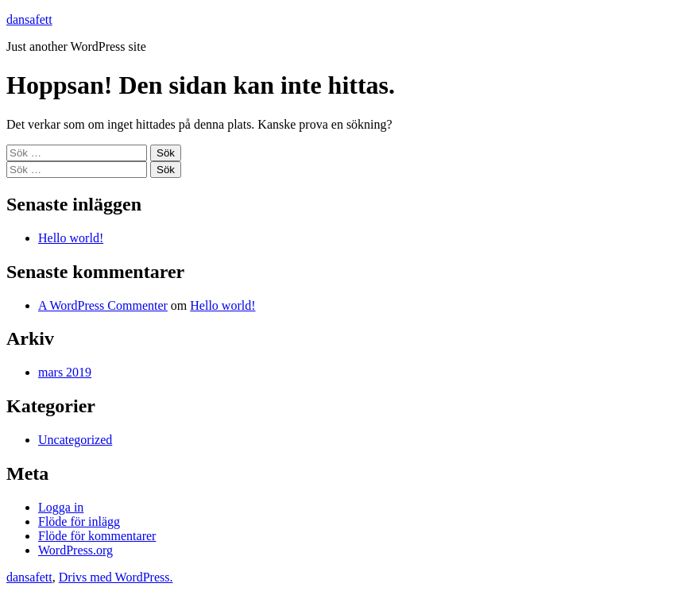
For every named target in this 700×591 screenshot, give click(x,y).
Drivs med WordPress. (116, 577)
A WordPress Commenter (103, 305)
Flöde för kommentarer (97, 536)
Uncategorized (75, 440)
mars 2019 (65, 372)
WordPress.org (75, 550)
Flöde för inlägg (79, 521)
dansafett (29, 19)
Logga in (61, 507)
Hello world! (71, 238)
